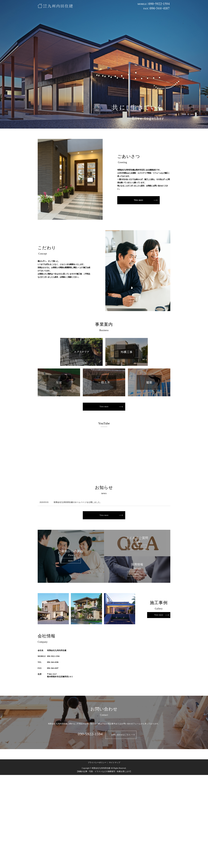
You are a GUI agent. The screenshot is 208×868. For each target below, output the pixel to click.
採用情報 (132, 17)
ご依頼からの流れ (100, 17)
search (167, 17)
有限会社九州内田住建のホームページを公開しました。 (78, 502)
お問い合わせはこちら (121, 734)
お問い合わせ (157, 17)
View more (138, 200)
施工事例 (85, 17)
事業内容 (73, 17)
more (71, 561)
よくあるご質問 (118, 17)
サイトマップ (115, 762)
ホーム (44, 17)
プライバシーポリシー (97, 762)
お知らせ (144, 17)
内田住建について (58, 17)
